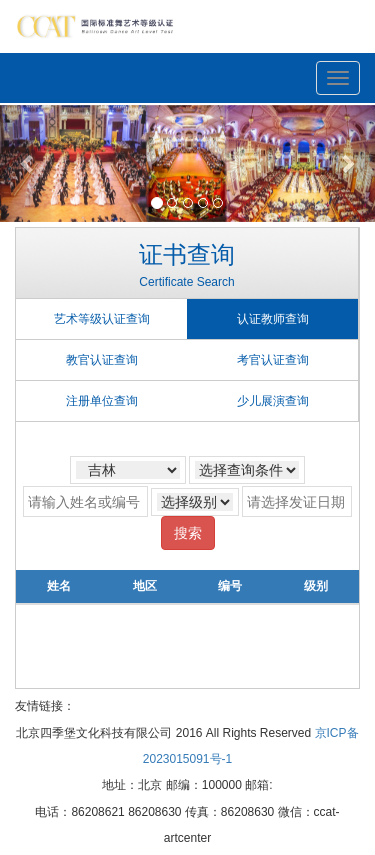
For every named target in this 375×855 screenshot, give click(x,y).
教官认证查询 (102, 360)
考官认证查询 (273, 360)
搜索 (188, 533)
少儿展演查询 (273, 401)
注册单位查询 (102, 401)
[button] (28, 163)
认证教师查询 (273, 319)
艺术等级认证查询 (102, 319)
